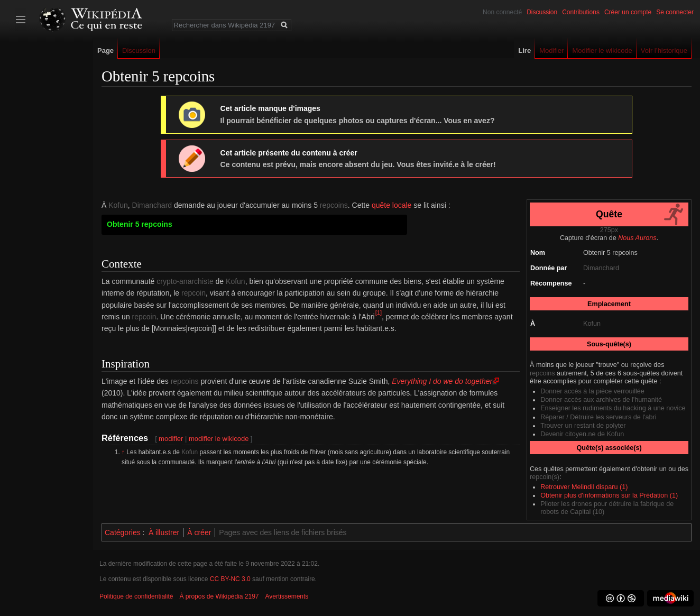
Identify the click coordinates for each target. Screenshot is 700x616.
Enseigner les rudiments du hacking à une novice (613, 408)
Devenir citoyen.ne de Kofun (582, 434)
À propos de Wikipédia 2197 (219, 596)
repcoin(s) (545, 477)
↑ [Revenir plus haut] (123, 452)
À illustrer (164, 532)
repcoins (542, 373)
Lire (524, 50)
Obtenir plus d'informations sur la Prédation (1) (609, 495)
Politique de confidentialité (136, 596)
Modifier (551, 50)
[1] (379, 312)
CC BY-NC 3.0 (230, 579)
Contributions (581, 12)
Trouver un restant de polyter (583, 426)
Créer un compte (628, 12)
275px (609, 230)
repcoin (194, 293)
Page (105, 50)
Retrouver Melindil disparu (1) (584, 487)
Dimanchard (601, 268)
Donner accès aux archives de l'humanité (601, 400)
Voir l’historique (664, 50)
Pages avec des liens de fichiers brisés (283, 532)
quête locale (392, 205)
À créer (199, 532)
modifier (171, 439)
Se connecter (675, 12)
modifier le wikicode (219, 439)
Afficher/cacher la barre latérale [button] (21, 20)
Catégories (123, 532)
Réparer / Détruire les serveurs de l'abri (598, 417)
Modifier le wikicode (602, 50)
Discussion (542, 12)
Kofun (592, 324)
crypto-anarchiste (185, 281)
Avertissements (287, 596)
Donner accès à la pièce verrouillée (592, 391)
